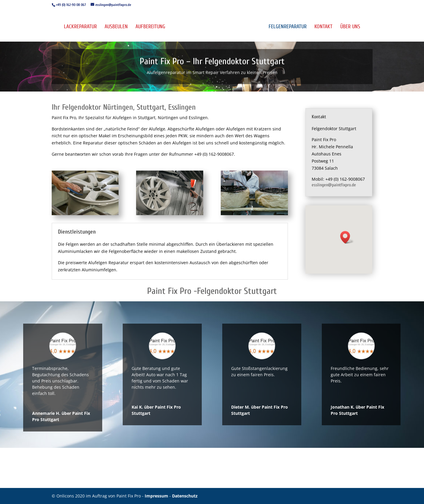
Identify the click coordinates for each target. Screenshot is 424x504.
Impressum (157, 496)
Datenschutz (185, 496)
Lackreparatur (80, 27)
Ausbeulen (116, 27)
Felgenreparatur (288, 27)
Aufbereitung (150, 27)
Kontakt (324, 27)
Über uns (350, 27)
